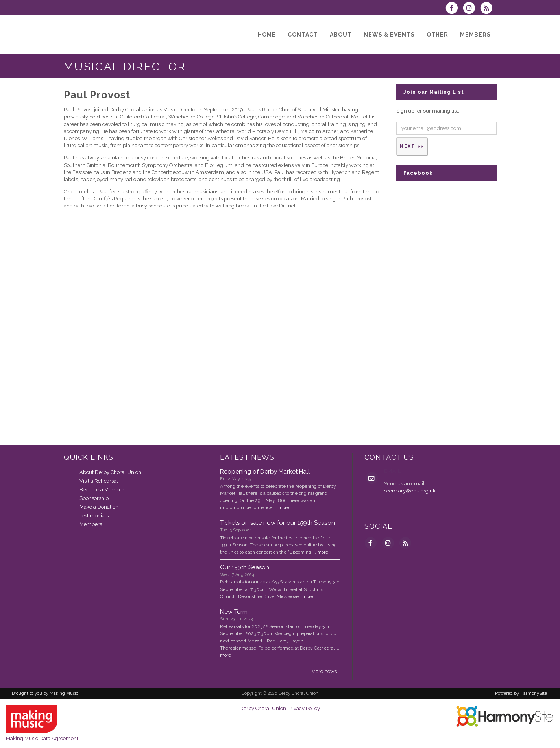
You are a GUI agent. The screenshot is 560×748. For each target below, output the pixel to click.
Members (91, 524)
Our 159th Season (245, 567)
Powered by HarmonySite (521, 693)
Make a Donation (99, 507)
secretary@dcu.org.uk (410, 491)
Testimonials (94, 516)
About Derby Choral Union (110, 472)
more (284, 507)
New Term (234, 612)
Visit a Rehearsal (99, 481)
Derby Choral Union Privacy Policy (280, 708)
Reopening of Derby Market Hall (265, 472)
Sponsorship (94, 498)
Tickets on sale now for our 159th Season (277, 523)
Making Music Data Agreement (42, 738)
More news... (326, 671)
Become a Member (102, 490)
